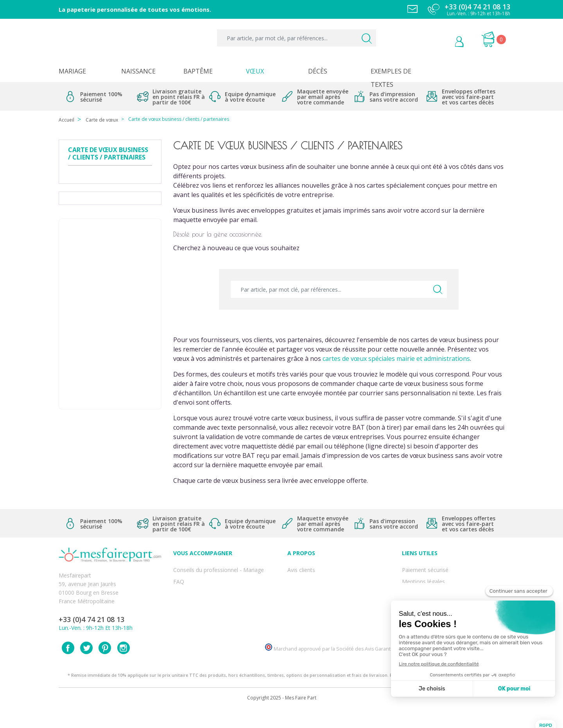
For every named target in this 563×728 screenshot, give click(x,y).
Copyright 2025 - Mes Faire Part (282, 716)
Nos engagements (311, 594)
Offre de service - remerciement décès (222, 594)
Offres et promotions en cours (212, 585)
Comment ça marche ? (316, 585)
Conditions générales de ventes (442, 594)
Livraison (413, 585)
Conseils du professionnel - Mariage (219, 568)
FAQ (179, 577)
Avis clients (301, 568)
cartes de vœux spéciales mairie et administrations (396, 359)
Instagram (124, 666)
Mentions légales (423, 577)
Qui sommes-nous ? (313, 577)
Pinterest (105, 666)
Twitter (86, 666)
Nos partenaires (308, 611)
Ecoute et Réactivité (313, 603)
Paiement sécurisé (425, 568)
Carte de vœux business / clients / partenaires (108, 154)
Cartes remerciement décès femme (218, 628)
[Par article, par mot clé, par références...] (297, 38)
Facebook (68, 666)
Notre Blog (301, 620)
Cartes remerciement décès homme (219, 620)
